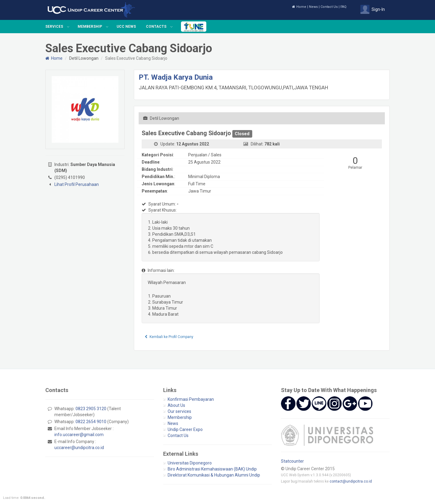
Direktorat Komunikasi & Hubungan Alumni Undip (214, 475)
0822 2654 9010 (91, 422)
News (313, 7)
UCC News (126, 27)
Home (299, 7)
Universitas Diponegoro (190, 463)
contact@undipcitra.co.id (351, 481)
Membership (90, 27)
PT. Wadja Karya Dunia (176, 77)
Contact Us (329, 7)
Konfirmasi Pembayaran (191, 399)
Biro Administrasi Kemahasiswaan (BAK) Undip (212, 469)
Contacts (156, 27)
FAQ (343, 7)
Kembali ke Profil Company (169, 337)
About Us (176, 405)
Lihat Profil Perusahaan (77, 184)
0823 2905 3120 (91, 409)
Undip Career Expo (185, 429)
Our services (179, 411)
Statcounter (292, 461)
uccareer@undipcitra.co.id (79, 448)
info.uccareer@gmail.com (79, 435)
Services (54, 27)
